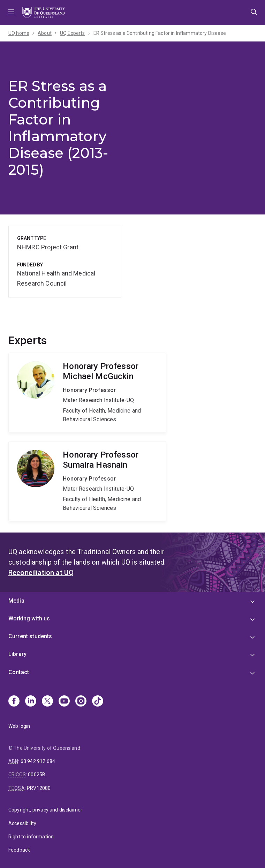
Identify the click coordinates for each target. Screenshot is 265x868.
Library (17, 654)
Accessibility (22, 823)
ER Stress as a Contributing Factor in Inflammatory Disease (160, 33)
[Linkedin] (31, 702)
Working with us (29, 618)
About (45, 33)
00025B (37, 775)
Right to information (31, 837)
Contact (19, 672)
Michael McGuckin (87, 393)
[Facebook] (14, 702)
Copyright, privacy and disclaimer (45, 810)
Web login (19, 726)
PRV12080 (39, 788)
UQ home (19, 33)
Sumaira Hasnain (87, 481)
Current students (30, 636)
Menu (11, 13)
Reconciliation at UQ (41, 573)
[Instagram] (81, 702)
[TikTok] (98, 702)
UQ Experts (73, 33)
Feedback (19, 850)
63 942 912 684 (38, 761)
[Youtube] (64, 702)
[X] (47, 702)
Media (16, 601)
